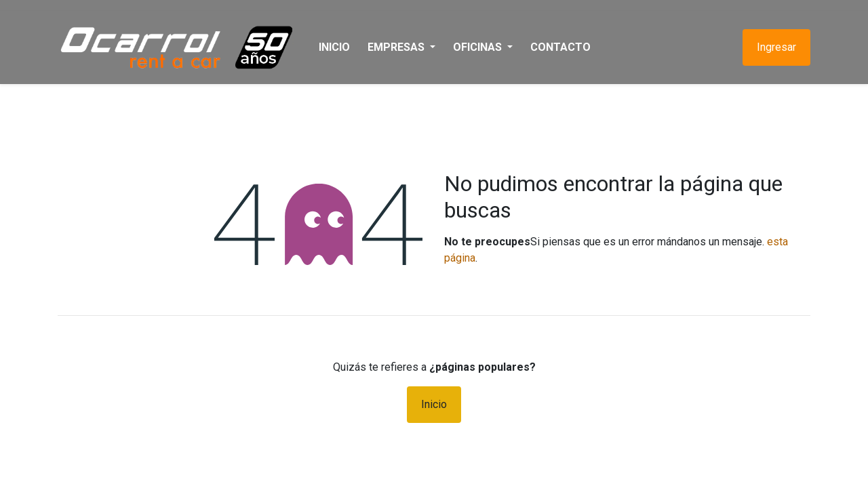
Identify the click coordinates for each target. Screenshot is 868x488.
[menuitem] (334, 47)
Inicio (434, 404)
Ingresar (776, 47)
